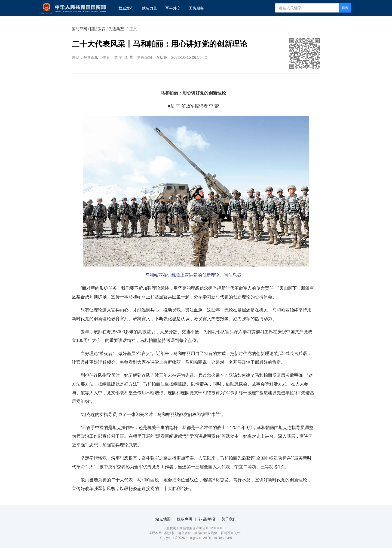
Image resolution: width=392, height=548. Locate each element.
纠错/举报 (207, 519)
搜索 (345, 8)
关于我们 (229, 519)
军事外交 (173, 8)
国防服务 (196, 8)
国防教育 (98, 29)
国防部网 (79, 29)
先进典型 (116, 29)
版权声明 (185, 519)
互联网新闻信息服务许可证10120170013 (196, 528)
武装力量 (149, 8)
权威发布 (126, 8)
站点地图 (163, 519)
